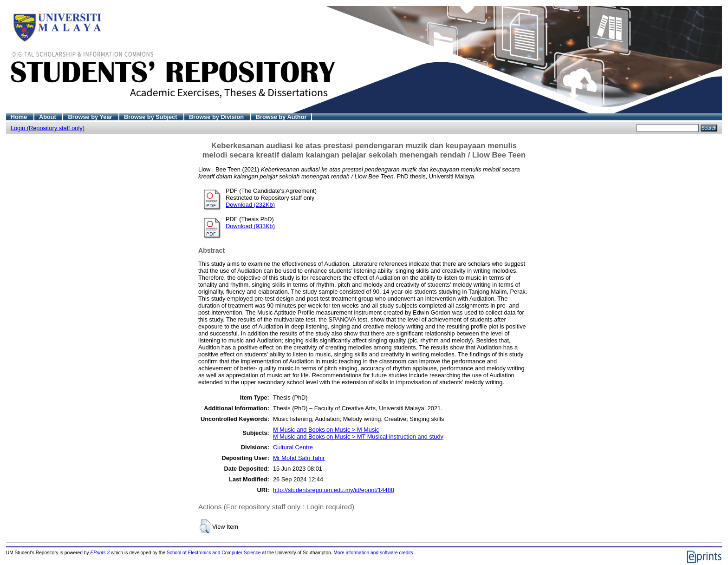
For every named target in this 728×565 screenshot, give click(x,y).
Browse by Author (281, 117)
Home (20, 117)
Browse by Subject (151, 117)
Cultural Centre (293, 447)
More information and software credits (374, 553)
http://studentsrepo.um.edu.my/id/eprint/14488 (334, 490)
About (49, 117)
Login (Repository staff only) (48, 128)
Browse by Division (217, 117)
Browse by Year (91, 117)
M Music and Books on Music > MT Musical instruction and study (358, 437)
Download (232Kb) (250, 205)
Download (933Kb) (250, 226)
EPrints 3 (101, 553)
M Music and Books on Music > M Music (326, 430)
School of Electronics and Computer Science (214, 553)
